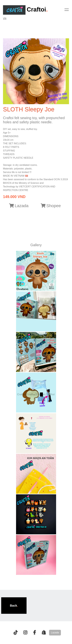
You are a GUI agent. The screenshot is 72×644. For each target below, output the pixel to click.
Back (13, 606)
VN (5, 18)
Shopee (51, 206)
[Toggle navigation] (67, 10)
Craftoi (25, 9)
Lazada (19, 206)
